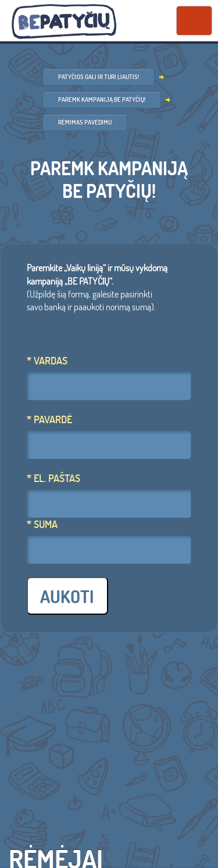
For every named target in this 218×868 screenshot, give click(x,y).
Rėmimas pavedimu (85, 122)
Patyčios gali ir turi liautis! (99, 77)
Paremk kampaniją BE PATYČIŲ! (102, 100)
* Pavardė (49, 420)
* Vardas (47, 361)
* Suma (42, 525)
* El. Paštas (53, 479)
